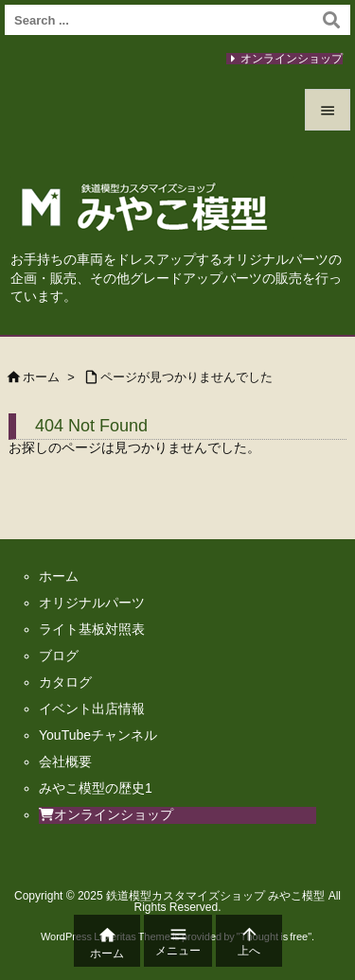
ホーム (41, 377)
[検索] (331, 20)
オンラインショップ (292, 59)
